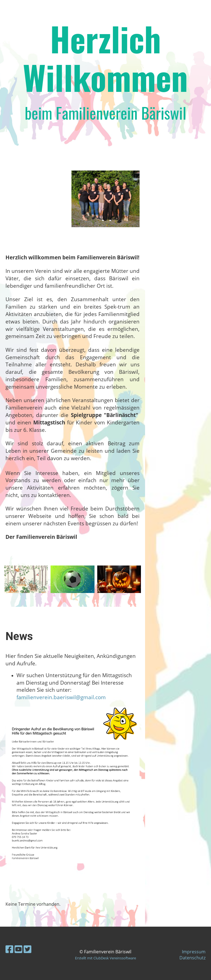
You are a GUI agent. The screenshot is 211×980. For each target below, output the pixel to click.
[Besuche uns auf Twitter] (27, 949)
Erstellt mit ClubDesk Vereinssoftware (105, 958)
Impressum (194, 952)
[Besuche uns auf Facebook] (9, 949)
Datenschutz (192, 958)
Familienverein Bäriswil (49, 10)
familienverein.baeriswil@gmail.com (61, 697)
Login (162, 10)
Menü (192, 10)
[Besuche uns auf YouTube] (18, 949)
